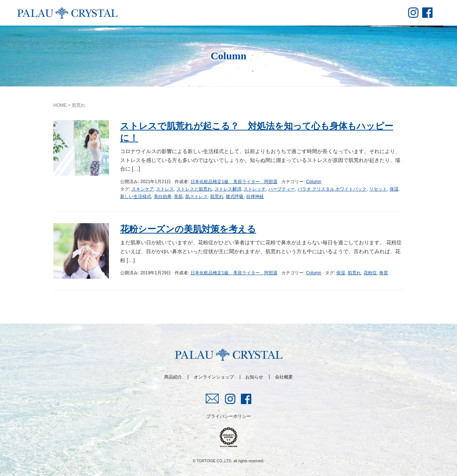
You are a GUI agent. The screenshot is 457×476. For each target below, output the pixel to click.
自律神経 (255, 196)
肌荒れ (217, 196)
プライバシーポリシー (229, 416)
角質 (384, 273)
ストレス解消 (228, 189)
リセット (378, 189)
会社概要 (284, 377)
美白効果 (163, 196)
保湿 (394, 189)
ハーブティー (282, 189)
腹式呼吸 (235, 196)
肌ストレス (196, 196)
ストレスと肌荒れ (194, 189)
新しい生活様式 (136, 196)
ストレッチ (255, 189)
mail (213, 399)
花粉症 (370, 273)
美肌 (178, 196)
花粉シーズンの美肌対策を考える (188, 229)
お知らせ (254, 377)
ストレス (165, 189)
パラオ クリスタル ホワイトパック (332, 189)
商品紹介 (173, 377)
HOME (60, 105)
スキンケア (143, 189)
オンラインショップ (214, 377)
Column (313, 182)
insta (413, 13)
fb (427, 13)
